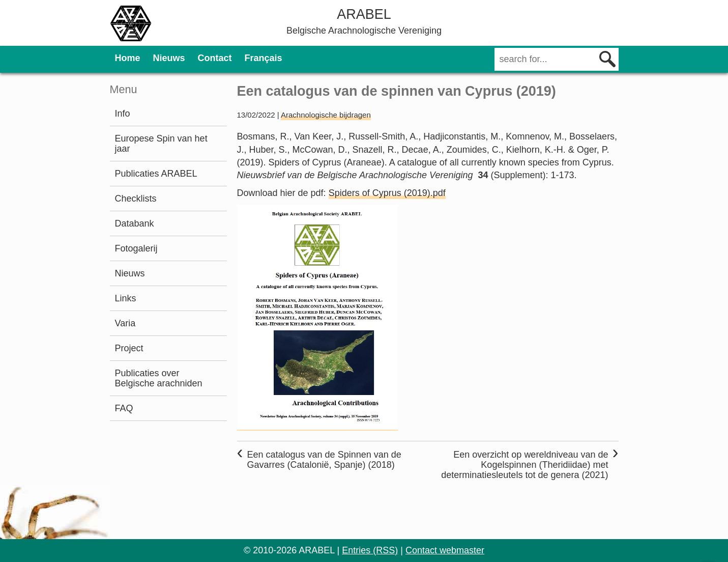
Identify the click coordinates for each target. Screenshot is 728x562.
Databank (135, 223)
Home (128, 58)
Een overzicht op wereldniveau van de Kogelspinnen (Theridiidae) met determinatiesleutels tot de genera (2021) (525, 465)
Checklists (136, 199)
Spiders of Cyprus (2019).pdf (387, 193)
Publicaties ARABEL (156, 174)
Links (126, 298)
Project (129, 348)
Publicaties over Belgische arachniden (159, 378)
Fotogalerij (136, 248)
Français (264, 58)
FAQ (124, 408)
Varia (125, 323)
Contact (215, 58)
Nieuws (169, 58)
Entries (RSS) (370, 550)
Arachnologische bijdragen (326, 115)
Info (123, 114)
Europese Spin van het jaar (161, 144)
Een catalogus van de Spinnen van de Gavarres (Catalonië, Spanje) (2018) (324, 460)
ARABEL (364, 14)
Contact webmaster (445, 550)
